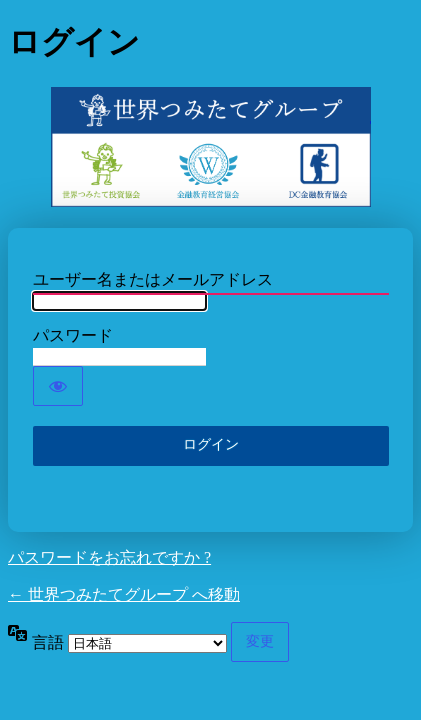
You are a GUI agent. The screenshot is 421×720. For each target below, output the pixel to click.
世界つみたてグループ (211, 147)
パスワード (73, 335)
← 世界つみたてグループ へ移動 (124, 594)
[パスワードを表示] (58, 386)
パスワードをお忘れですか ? (109, 557)
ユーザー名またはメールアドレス (153, 279)
